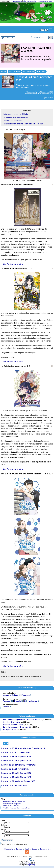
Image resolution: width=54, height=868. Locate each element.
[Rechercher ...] (39, 37)
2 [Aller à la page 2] (4, 743)
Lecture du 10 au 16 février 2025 (16, 773)
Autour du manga (15, 72)
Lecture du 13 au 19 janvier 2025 (16, 757)
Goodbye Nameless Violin (13, 725)
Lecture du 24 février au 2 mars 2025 (18, 781)
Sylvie (49, 98)
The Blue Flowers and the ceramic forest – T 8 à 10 (23, 124)
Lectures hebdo (28, 72)
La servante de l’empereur (12, 804)
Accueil (4, 72)
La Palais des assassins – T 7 (14, 121)
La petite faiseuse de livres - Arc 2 (16, 727)
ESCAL (28, 863)
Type (3, 833)
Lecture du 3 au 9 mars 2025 (14, 785)
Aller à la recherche (30, 1)
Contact (18, 849)
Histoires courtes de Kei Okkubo (14, 802)
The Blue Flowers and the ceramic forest (17, 808)
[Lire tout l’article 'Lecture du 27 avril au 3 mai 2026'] (27, 56)
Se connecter (9, 38)
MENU (44, 30)
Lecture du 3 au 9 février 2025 (15, 769)
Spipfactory (31, 865)
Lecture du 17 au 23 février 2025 (16, 777)
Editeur (4, 825)
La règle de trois (10, 730)
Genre (4, 829)
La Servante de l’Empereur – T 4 (15, 117)
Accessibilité (5, 1)
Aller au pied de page (45, 1)
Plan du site (8, 849)
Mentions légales (30, 849)
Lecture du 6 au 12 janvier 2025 (16, 752)
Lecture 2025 (41, 72)
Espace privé (44, 849)
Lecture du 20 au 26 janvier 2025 (16, 761)
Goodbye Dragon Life (12, 722)
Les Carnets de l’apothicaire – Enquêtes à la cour (22, 720)
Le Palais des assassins (11, 806)
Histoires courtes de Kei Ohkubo (15, 114)
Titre (3, 821)
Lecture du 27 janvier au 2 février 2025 (19, 765)
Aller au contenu (16, 1)
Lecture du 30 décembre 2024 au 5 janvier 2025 (23, 748)
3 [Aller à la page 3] (7, 743)
